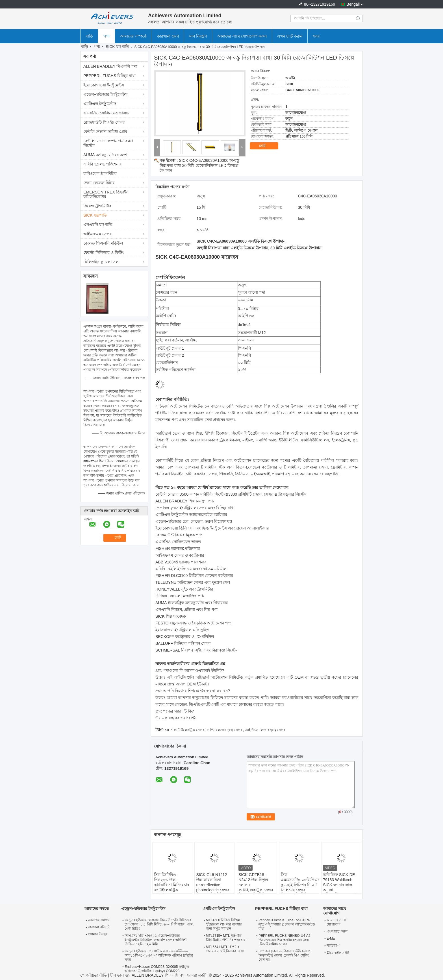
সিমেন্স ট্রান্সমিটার (97, 206)
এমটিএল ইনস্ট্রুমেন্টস (100, 104)
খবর (316, 36)
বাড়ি (89, 36)
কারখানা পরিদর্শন (99, 927)
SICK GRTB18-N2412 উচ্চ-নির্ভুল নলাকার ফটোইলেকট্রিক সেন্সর (256, 882)
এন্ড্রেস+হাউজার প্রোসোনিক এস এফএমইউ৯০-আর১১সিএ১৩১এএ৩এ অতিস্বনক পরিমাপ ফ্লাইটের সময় (159, 955)
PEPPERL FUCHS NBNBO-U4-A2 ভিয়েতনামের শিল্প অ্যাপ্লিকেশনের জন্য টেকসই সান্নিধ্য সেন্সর (285, 940)
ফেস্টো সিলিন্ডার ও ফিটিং (104, 252)
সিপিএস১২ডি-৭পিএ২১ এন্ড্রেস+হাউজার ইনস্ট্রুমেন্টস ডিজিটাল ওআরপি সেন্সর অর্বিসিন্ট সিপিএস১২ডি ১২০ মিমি (156, 940)
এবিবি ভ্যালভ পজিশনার (103, 164)
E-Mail (331, 938)
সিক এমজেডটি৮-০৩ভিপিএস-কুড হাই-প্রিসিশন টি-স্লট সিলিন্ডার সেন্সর (300, 882)
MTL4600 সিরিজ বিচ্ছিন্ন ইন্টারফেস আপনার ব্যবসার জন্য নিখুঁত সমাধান (224, 924)
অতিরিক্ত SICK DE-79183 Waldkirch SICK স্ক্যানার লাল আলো (340, 882)
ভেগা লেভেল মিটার (99, 183)
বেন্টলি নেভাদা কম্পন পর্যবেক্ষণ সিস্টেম (108, 143)
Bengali (353, 4)
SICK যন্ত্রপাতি (118, 47)
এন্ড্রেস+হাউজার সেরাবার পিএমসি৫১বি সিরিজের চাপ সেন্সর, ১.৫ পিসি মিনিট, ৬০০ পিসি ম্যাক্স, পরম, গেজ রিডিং (159, 924)
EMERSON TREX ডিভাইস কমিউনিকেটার (106, 194)
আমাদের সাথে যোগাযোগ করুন (242, 36)
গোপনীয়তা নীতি (94, 975)
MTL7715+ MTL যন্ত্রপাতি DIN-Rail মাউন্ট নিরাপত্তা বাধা (226, 938)
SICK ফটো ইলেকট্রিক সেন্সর (185, 730)
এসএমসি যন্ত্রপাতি (98, 225)
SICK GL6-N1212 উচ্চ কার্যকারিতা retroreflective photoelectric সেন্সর (213, 882)
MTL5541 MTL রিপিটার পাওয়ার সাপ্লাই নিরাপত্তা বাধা (225, 949)
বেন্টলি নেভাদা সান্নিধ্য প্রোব (105, 132)
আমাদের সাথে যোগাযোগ (336, 922)
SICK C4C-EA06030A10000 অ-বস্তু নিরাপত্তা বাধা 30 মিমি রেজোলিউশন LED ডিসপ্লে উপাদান (199, 165)
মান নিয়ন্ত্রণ (198, 36)
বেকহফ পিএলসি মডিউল (103, 243)
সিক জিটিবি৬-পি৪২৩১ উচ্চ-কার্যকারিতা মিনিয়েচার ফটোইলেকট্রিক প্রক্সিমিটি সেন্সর (172, 885)
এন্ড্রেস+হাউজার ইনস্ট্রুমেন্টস (105, 94)
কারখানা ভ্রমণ (168, 36)
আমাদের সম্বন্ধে (98, 920)
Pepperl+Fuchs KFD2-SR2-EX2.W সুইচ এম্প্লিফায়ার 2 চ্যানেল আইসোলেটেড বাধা (287, 924)
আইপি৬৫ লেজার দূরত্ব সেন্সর (265, 730)
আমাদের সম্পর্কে (133, 36)
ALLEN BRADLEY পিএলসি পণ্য (110, 66)
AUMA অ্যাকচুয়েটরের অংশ (105, 155)
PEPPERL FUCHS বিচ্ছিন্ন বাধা (109, 76)
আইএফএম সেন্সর (98, 234)
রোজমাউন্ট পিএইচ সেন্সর (104, 122)
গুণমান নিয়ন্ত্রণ (98, 934)
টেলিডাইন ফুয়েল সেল (101, 262)
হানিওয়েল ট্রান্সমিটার (100, 173)
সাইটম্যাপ (333, 946)
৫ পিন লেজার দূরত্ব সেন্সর (224, 730)
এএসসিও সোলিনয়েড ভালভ (106, 113)
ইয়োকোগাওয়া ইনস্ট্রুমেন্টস (104, 85)
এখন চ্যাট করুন (290, 36)
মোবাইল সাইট (338, 953)
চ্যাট (266, 146)
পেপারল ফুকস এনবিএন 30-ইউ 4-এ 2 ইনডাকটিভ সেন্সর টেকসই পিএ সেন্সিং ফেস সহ (284, 955)
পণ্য (107, 36)
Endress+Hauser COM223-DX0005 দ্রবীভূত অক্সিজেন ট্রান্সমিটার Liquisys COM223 (157, 969)
